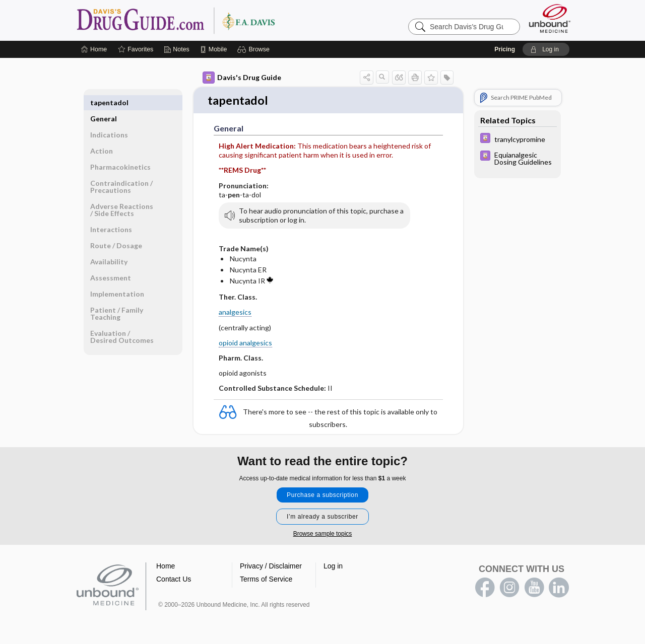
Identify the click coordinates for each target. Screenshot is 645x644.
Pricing (505, 49)
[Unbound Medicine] (550, 18)
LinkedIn (559, 589)
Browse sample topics (323, 535)
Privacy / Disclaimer (271, 567)
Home (166, 567)
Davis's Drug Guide (242, 78)
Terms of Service (266, 580)
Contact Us (174, 580)
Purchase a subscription (322, 496)
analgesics (235, 313)
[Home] (94, 49)
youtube (534, 589)
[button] (255, 49)
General (104, 102)
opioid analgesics (245, 343)
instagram (509, 589)
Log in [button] (333, 567)
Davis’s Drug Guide (202, 20)
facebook (485, 589)
